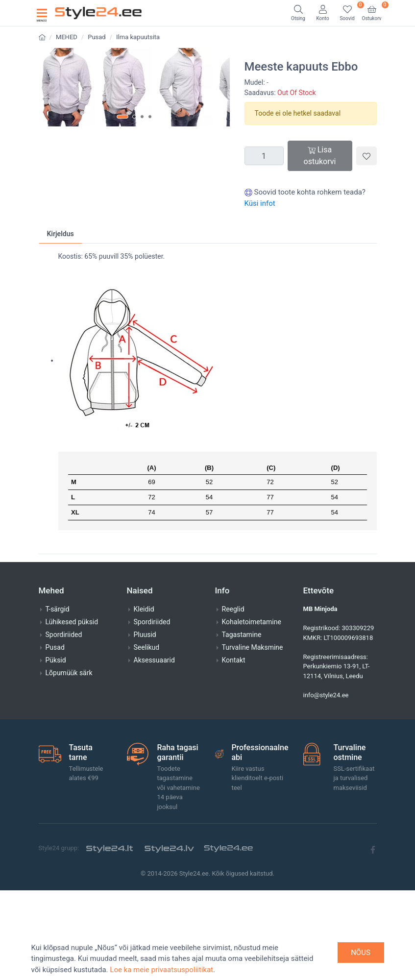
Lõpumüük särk (69, 763)
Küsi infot (260, 203)
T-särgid (58, 699)
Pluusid (145, 725)
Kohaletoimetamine (252, 712)
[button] (122, 293)
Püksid (56, 750)
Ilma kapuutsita (138, 37)
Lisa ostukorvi (320, 156)
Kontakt (234, 750)
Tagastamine (242, 725)
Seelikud (147, 737)
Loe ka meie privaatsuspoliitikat (161, 970)
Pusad (97, 37)
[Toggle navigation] (42, 13)
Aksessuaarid (154, 750)
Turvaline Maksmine (253, 737)
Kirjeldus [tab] (61, 324)
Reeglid (233, 699)
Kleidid (144, 699)
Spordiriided (64, 725)
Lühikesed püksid (72, 712)
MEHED (67, 37)
